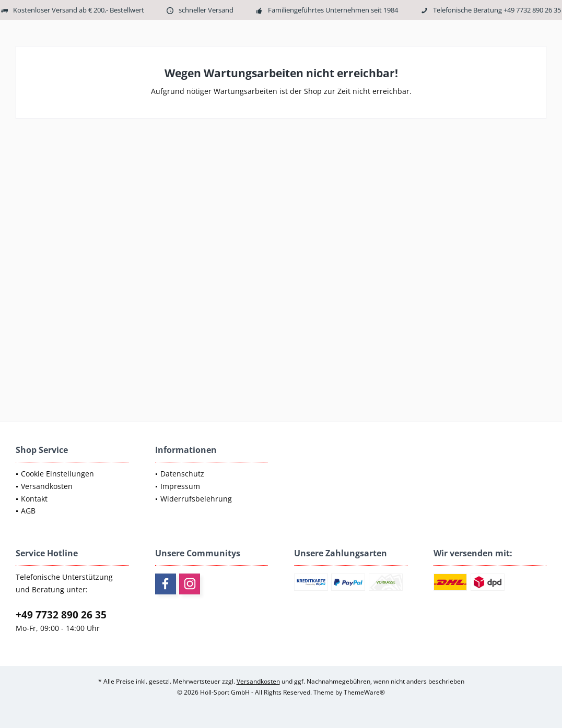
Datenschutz (182, 474)
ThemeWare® (364, 692)
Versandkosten (47, 486)
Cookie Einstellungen (57, 474)
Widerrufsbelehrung (196, 499)
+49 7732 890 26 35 (61, 615)
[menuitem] (72, 474)
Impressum (180, 486)
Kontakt (34, 499)
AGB (28, 511)
